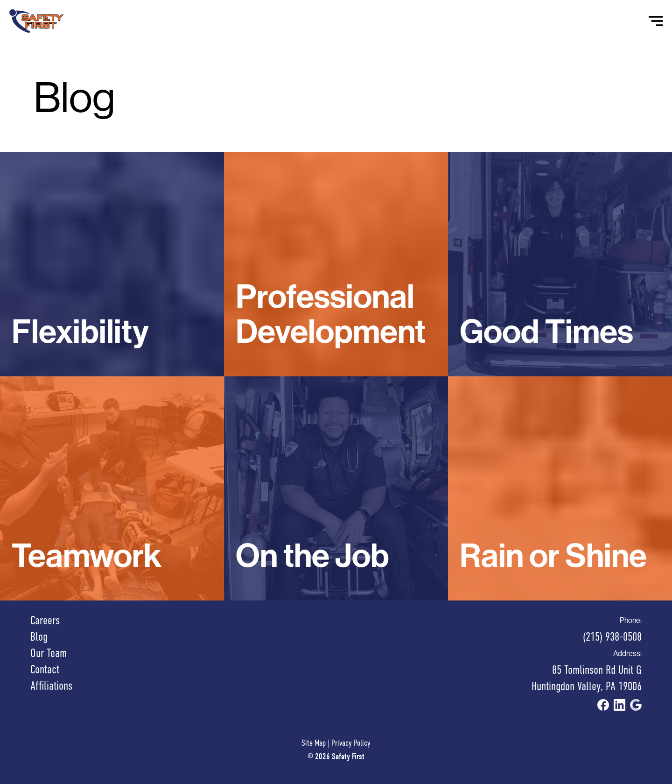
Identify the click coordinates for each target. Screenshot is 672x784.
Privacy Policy (351, 743)
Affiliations (51, 686)
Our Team (49, 653)
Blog (39, 637)
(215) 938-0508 (612, 637)
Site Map (314, 743)
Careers (45, 620)
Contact (45, 669)
